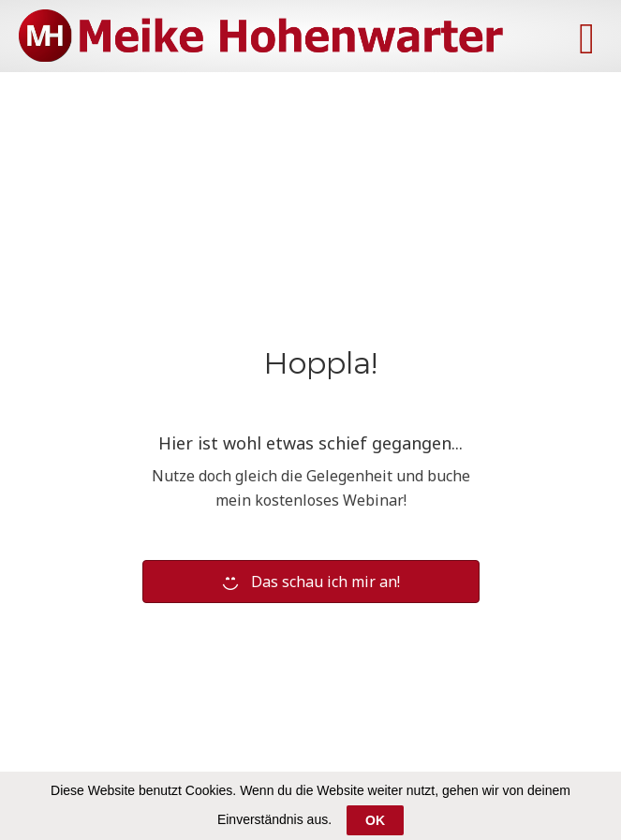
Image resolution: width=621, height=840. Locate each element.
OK (375, 820)
